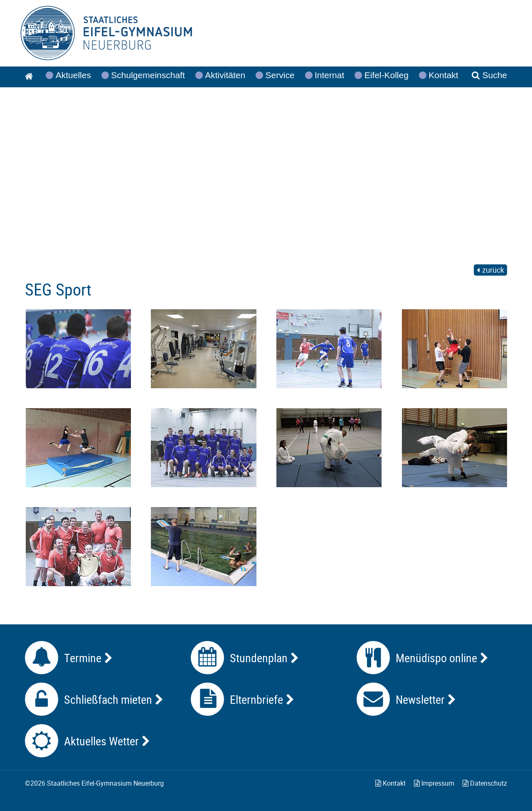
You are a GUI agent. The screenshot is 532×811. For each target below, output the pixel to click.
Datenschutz (485, 783)
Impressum (434, 783)
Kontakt (390, 783)
